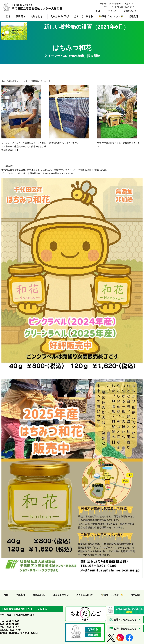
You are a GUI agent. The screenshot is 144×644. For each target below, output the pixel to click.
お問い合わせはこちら (125, 629)
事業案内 (20, 16)
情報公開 (134, 16)
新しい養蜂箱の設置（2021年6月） (33, 7)
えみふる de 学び (60, 16)
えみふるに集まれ (84, 16)
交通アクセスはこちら (125, 620)
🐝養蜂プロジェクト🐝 (111, 16)
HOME (98, 11)
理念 (8, 16)
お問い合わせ (130, 11)
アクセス (112, 11)
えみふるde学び (61, 595)
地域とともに (38, 16)
